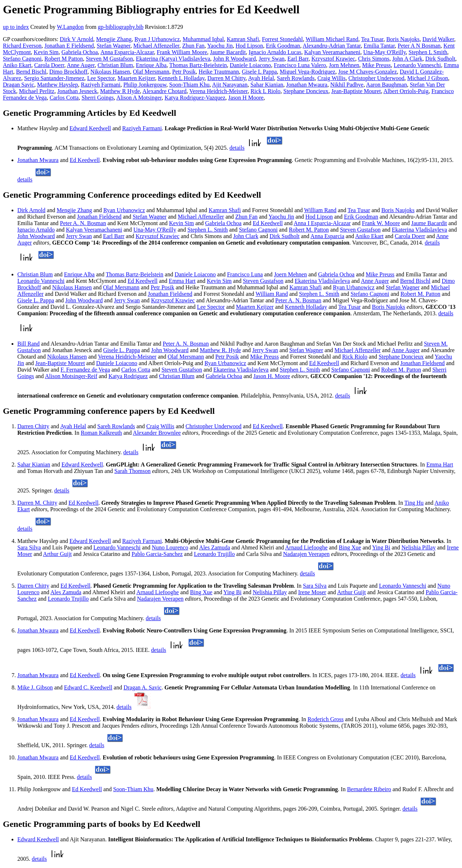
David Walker (438, 39)
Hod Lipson (249, 46)
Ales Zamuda (215, 547)
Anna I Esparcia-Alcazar (322, 223)
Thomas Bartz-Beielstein (198, 65)
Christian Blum (115, 65)
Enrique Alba (151, 65)
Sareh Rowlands (296, 78)
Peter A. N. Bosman (83, 223)
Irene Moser (312, 592)
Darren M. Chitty (37, 503)
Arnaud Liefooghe (306, 547)
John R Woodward (234, 59)
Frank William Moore (182, 52)
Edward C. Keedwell (88, 687)
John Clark (246, 236)
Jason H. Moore (272, 376)
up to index (16, 27)
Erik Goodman (283, 46)
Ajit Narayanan (230, 85)
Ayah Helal (261, 78)
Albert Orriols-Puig (406, 91)
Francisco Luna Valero (300, 65)
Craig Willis (332, 78)
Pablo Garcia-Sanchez (157, 554)
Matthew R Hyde (120, 91)
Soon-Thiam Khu (189, 85)
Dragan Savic (19, 85)
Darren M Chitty (227, 78)
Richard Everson (22, 46)
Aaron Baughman (386, 85)
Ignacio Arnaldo (36, 230)
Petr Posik (184, 72)
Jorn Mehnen (344, 65)
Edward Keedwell (90, 128)
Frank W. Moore (381, 223)
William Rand (320, 210)
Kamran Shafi (243, 39)
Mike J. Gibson (35, 687)
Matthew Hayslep (58, 85)
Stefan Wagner (114, 46)
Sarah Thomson (133, 471)
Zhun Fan (193, 46)
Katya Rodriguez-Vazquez (195, 98)
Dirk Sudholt (440, 59)
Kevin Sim (46, 52)
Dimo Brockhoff (68, 72)
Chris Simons (374, 59)
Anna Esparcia (327, 236)
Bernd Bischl (31, 72)
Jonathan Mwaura (307, 85)
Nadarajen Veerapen (306, 554)
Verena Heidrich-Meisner (219, 91)
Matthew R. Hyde (220, 350)
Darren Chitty (33, 426)
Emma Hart (182, 281)
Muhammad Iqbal (203, 39)
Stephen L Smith (428, 52)
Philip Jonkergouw (145, 85)
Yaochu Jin (220, 46)
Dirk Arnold (31, 210)
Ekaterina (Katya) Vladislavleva (173, 59)
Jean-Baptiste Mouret (356, 91)
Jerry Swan (272, 59)
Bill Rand (29, 344)
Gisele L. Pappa (36, 300)
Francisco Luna (245, 274)
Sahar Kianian (267, 85)
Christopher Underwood (376, 78)
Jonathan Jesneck (77, 91)
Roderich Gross (326, 719)
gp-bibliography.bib (121, 27)
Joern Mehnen (290, 274)
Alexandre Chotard (165, 91)
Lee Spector (101, 78)
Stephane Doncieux (306, 91)
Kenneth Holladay (306, 307)
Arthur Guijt (57, 554)
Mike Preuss (376, 65)
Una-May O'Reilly (384, 52)
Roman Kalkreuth (101, 433)
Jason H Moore (246, 98)
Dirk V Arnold (77, 39)
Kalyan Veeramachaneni (332, 52)
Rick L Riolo (265, 91)
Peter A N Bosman (419, 46)
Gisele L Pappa (259, 72)
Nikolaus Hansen (110, 72)
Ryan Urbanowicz (124, 210)
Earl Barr (298, 59)
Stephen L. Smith (208, 230)
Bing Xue (350, 547)
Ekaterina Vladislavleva (420, 230)
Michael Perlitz (36, 91)
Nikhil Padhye (347, 85)
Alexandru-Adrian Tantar (332, 46)
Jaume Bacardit (228, 52)
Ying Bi (381, 547)
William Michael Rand (332, 39)
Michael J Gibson (428, 78)
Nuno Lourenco (170, 547)
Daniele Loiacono (250, 65)
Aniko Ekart (17, 65)
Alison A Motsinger (139, 98)
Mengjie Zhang (114, 39)
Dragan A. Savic (142, 687)
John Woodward (36, 236)
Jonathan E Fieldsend (69, 46)
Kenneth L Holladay (181, 78)
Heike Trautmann (219, 72)
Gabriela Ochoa (80, 52)
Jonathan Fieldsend (99, 217)
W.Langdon (70, 27)
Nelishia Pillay (419, 547)
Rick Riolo (355, 357)
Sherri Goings (98, 98)
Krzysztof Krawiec (333, 59)
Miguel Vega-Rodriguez (308, 72)
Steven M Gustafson (110, 59)
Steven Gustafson (360, 230)
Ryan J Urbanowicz (157, 39)
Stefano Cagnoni (22, 59)
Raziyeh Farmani (101, 85)
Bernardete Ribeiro (369, 789)
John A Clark (407, 59)
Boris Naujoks (403, 39)
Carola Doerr (49, 65)
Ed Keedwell (85, 160)
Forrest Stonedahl (282, 39)
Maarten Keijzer (136, 78)
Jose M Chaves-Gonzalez (368, 72)
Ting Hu (414, 503)
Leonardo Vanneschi (417, 65)
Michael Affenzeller (156, 46)
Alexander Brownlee (157, 433)
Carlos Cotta (64, 98)
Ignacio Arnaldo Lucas (275, 52)
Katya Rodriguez (128, 376)
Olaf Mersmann (151, 72)
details (237, 148)
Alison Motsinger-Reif (71, 376)
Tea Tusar (372, 39)
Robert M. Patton (309, 230)
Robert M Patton (64, 59)
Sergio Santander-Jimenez (54, 78)
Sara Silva (29, 547)
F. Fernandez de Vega (85, 370)
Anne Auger (81, 65)
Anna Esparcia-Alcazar (127, 52)
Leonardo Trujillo (214, 554)
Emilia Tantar (379, 46)
